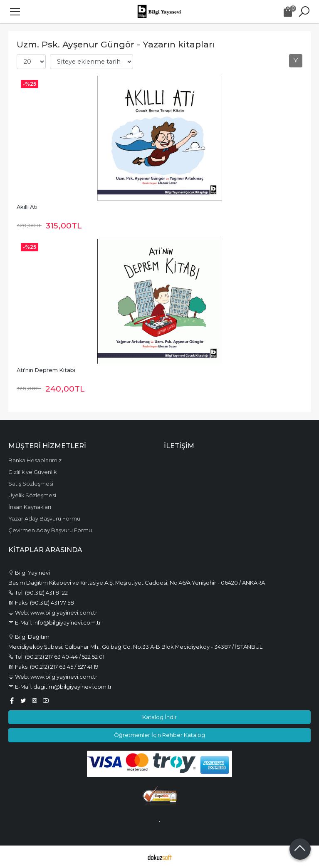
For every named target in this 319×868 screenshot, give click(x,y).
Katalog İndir (159, 717)
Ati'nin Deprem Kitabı (46, 370)
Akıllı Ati (27, 207)
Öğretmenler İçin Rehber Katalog (159, 735)
